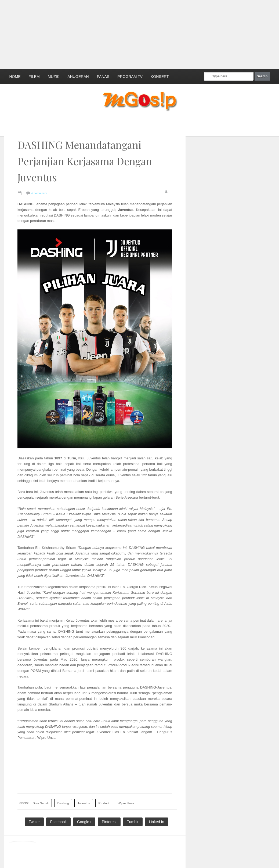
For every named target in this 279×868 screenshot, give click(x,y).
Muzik (54, 77)
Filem (34, 77)
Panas (103, 77)
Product (104, 803)
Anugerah (78, 77)
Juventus (84, 803)
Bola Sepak (41, 803)
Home (15, 77)
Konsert (160, 77)
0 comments (39, 193)
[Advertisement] (130, 34)
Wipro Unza (126, 803)
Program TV (130, 77)
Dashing (63, 803)
